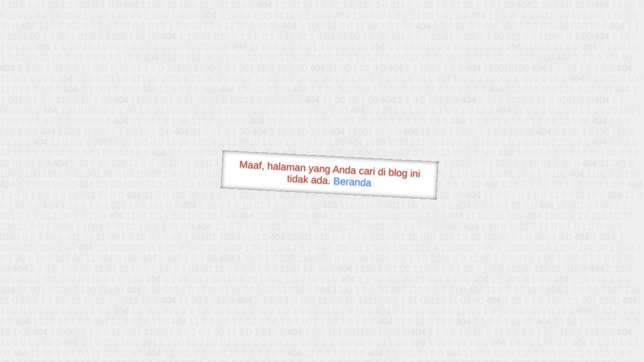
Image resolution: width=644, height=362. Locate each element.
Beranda (352, 182)
